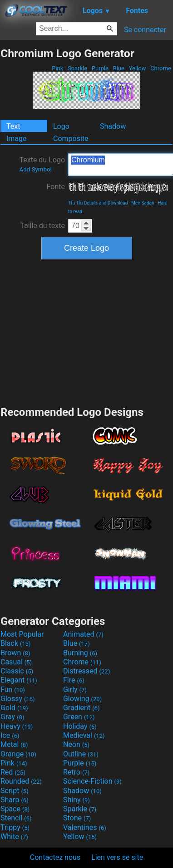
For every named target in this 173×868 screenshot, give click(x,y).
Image (17, 139)
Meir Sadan (143, 203)
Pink (58, 68)
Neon (76, 744)
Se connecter (145, 30)
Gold (14, 708)
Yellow (137, 68)
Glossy (18, 699)
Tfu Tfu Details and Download (98, 203)
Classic (17, 671)
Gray (12, 717)
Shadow (113, 126)
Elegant (19, 680)
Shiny (77, 800)
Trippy (15, 827)
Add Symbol (35, 169)
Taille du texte (42, 226)
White (14, 836)
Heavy (17, 726)
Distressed (86, 671)
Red (13, 772)
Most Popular (22, 634)
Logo (61, 126)
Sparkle (78, 68)
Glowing (82, 699)
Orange (18, 754)
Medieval (84, 735)
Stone (77, 818)
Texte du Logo (42, 164)
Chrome (161, 68)
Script (15, 791)
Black (16, 643)
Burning (80, 653)
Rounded (21, 781)
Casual (16, 662)
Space (15, 809)
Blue (119, 68)
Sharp (15, 800)
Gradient (81, 708)
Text (13, 126)
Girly (75, 690)
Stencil (16, 818)
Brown (15, 653)
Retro (76, 772)
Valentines (85, 827)
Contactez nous (55, 857)
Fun (13, 690)
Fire (74, 680)
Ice (10, 735)
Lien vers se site (117, 857)
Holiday (80, 726)
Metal (14, 744)
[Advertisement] (87, 332)
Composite (71, 139)
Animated (83, 634)
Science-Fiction (92, 781)
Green (79, 717)
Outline (81, 754)
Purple (100, 68)
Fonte (56, 187)
